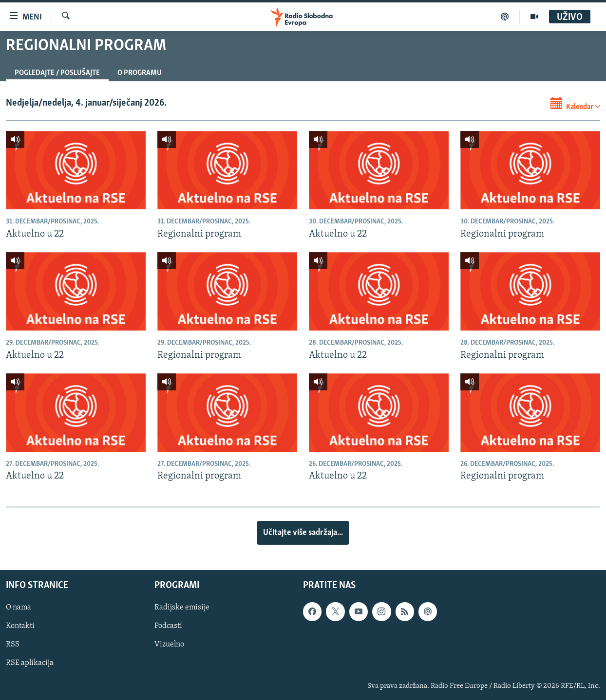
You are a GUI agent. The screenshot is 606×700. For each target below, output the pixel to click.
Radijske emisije (182, 608)
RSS (13, 645)
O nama (19, 608)
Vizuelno (169, 645)
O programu (140, 73)
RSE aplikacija (30, 663)
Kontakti (20, 626)
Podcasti (168, 626)
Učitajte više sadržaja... (303, 533)
